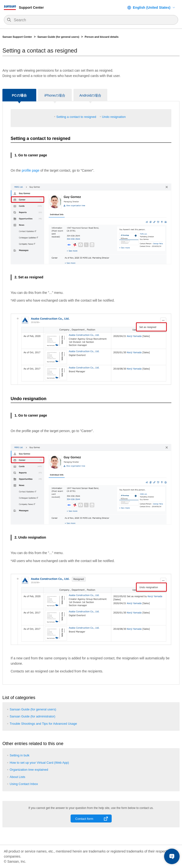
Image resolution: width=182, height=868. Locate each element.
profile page (31, 170)
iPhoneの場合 (55, 95)
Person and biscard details (102, 37)
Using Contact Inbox (24, 784)
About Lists (17, 777)
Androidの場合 (90, 95)
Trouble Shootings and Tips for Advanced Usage (43, 724)
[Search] (93, 20)
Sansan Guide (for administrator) (33, 716)
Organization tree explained (29, 770)
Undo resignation (114, 117)
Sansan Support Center (17, 37)
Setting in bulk (20, 755)
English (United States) (152, 8)
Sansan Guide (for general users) (58, 37)
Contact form (84, 819)
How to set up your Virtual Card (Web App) (39, 763)
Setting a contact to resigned (76, 117)
